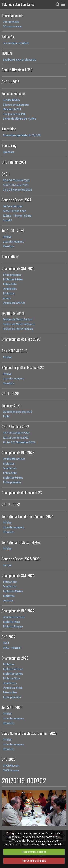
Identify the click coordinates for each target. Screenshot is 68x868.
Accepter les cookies (34, 852)
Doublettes (10, 289)
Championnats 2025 (15, 658)
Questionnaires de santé (17, 412)
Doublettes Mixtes (14, 303)
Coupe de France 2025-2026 (21, 559)
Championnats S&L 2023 (18, 268)
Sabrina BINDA (11, 100)
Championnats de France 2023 (22, 492)
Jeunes (7, 298)
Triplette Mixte (12, 622)
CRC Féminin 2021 (14, 162)
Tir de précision (12, 275)
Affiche (7, 237)
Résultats (8, 246)
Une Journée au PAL (14, 114)
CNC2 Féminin (11, 770)
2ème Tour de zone (15, 211)
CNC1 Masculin (11, 766)
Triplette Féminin (13, 627)
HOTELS (7, 53)
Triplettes (9, 294)
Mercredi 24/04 (12, 109)
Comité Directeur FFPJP (17, 70)
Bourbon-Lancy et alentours (19, 60)
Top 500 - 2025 (12, 707)
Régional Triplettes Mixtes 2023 (23, 367)
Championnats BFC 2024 (18, 611)
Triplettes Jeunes (13, 674)
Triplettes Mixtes (13, 279)
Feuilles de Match (13, 313)
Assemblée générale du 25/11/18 (22, 135)
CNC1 (6, 643)
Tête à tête (10, 284)
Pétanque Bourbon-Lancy (18, 5)
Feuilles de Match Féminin (18, 329)
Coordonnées (11, 22)
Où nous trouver (12, 26)
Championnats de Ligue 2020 (21, 339)
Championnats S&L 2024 (18, 575)
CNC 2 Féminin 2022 (15, 427)
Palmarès (8, 37)
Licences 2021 (11, 405)
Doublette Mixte (13, 688)
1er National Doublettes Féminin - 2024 (28, 516)
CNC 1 (6, 174)
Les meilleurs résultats (16, 43)
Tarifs (6, 416)
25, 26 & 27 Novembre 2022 (19, 442)
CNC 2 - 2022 (11, 504)
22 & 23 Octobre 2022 (16, 185)
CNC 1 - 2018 (11, 82)
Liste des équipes (13, 242)
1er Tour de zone (13, 206)
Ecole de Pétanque (14, 94)
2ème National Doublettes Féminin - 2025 (29, 733)
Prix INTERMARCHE (14, 351)
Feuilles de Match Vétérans (19, 324)
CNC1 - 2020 (10, 393)
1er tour (7, 565)
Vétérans (8, 601)
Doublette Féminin (14, 617)
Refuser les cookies (34, 861)
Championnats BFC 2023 (18, 452)
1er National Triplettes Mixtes (21, 542)
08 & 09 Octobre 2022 (16, 180)
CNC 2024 (9, 637)
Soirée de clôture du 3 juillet (19, 119)
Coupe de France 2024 (17, 200)
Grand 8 (7, 220)
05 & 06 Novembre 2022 (17, 190)
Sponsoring (9, 145)
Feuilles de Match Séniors (18, 319)
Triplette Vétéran (13, 669)
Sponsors (8, 152)
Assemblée (9, 129)
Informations (10, 256)
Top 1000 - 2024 (13, 230)
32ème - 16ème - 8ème (17, 216)
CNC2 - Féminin (12, 648)
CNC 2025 (9, 759)
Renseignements (13, 15)
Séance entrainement (16, 105)
